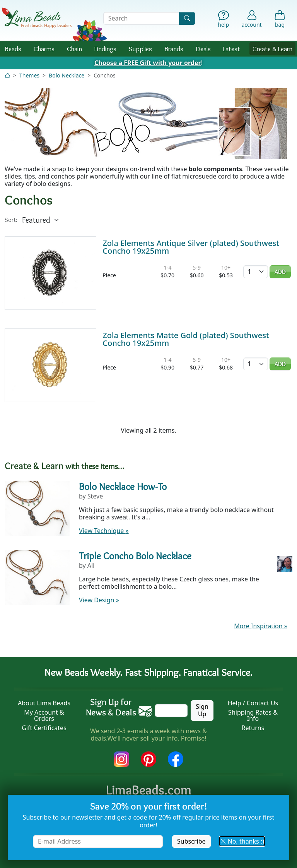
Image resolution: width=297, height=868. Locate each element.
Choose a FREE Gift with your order (148, 63)
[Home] (7, 75)
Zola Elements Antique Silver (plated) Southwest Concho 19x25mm (191, 247)
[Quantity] (256, 272)
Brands (174, 49)
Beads (13, 49)
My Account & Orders (44, 715)
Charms (44, 49)
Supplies (140, 49)
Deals (203, 49)
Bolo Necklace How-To (123, 486)
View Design (99, 600)
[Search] (187, 18)
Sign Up (202, 710)
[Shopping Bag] (280, 20)
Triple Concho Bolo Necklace (135, 556)
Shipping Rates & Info (253, 715)
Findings (105, 49)
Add (280, 272)
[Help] (223, 20)
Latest (231, 49)
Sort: (11, 220)
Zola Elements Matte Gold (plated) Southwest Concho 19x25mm (186, 339)
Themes (29, 75)
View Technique (104, 531)
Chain (74, 49)
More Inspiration (261, 626)
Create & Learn (272, 49)
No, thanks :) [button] (242, 841)
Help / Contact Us (253, 703)
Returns (253, 728)
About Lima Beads (44, 703)
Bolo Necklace (67, 75)
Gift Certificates (44, 728)
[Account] (252, 18)
